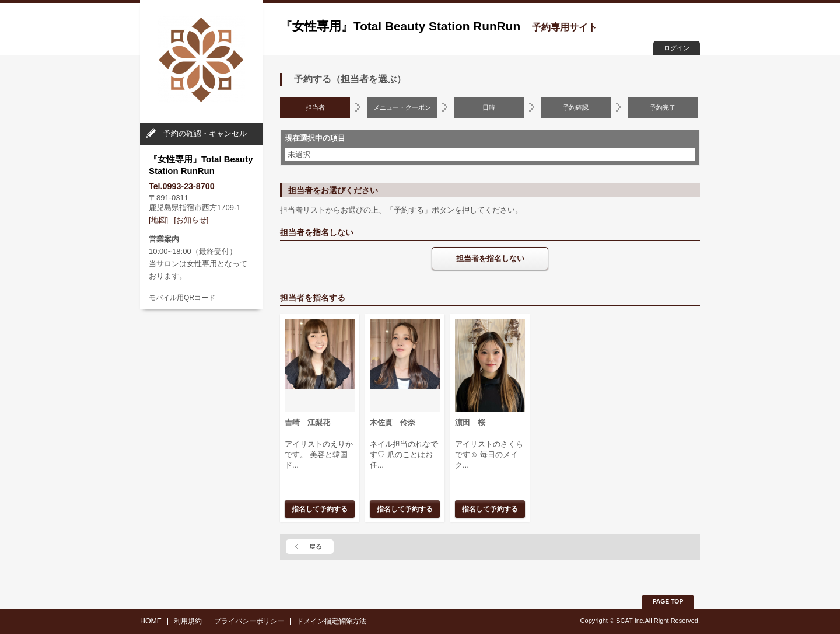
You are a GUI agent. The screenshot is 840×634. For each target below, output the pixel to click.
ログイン (677, 48)
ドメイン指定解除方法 (331, 621)
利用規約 (188, 621)
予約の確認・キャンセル (205, 133)
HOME (151, 621)
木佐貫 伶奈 (393, 422)
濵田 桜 (470, 422)
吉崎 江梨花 (307, 422)
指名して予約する (320, 509)
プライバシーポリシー (249, 621)
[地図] (158, 220)
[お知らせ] (191, 220)
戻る (316, 546)
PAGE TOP (668, 602)
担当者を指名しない (490, 258)
